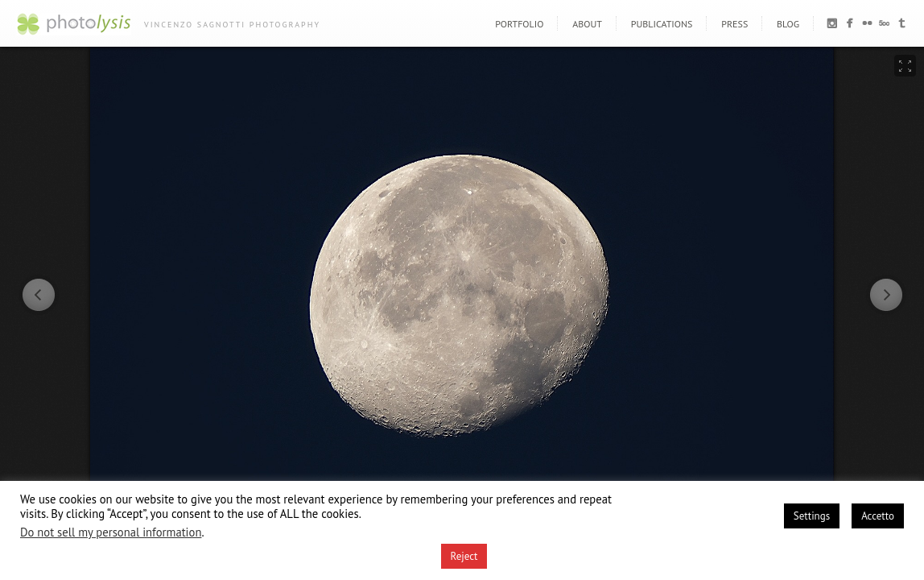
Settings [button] (812, 516)
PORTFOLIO (519, 24)
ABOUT (587, 24)
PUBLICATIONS (662, 24)
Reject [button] (464, 556)
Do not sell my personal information (111, 532)
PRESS (734, 24)
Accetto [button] (878, 516)
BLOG (788, 24)
